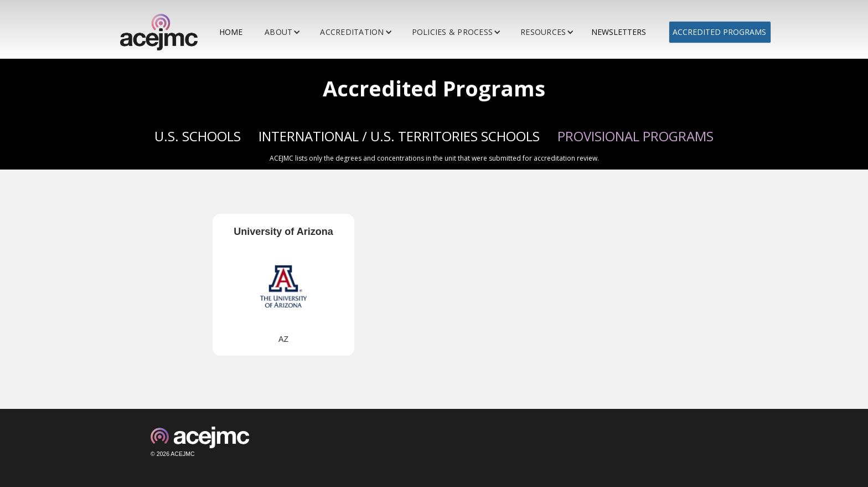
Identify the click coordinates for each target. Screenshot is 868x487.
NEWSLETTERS (619, 32)
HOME (231, 32)
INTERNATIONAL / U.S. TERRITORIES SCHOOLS (399, 136)
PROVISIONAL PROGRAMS (635, 136)
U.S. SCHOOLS (198, 136)
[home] (163, 32)
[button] (284, 32)
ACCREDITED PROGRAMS (719, 32)
